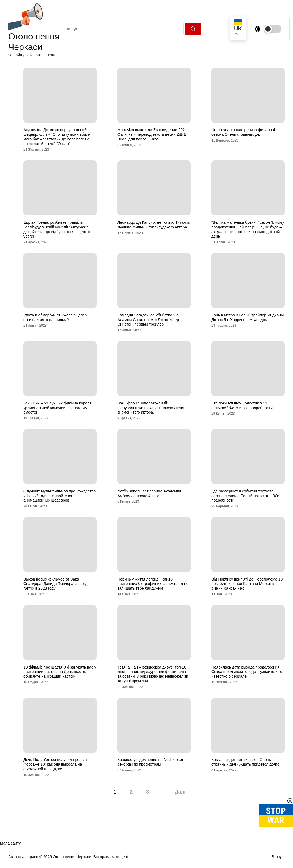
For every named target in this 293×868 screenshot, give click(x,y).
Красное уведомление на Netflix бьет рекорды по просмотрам (150, 762)
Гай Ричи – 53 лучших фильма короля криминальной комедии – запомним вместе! (57, 408)
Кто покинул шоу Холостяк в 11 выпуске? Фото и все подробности (242, 405)
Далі (180, 792)
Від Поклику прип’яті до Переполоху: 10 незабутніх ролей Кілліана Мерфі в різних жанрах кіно (247, 584)
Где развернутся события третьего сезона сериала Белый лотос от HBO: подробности (245, 496)
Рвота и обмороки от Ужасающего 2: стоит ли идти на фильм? (56, 317)
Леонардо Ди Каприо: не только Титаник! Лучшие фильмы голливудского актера (154, 225)
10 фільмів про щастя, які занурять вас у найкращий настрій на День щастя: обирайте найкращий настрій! (60, 672)
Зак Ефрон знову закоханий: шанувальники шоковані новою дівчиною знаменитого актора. (154, 408)
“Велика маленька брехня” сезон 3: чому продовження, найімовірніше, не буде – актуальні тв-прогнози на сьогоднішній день (248, 229)
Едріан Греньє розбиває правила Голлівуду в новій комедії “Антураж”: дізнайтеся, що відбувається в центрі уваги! (57, 229)
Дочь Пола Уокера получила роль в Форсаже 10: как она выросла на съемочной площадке (55, 764)
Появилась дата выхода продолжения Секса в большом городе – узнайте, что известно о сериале (247, 672)
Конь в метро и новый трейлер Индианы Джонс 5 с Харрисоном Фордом (248, 317)
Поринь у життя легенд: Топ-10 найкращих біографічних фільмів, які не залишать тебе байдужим (153, 584)
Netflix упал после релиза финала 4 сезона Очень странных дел (243, 132)
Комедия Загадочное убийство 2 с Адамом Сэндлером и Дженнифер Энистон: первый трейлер (148, 320)
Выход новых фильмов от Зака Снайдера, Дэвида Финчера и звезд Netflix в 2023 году (55, 584)
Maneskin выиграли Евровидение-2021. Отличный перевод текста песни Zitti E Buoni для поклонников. (153, 134)
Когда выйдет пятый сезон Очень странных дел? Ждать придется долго (245, 762)
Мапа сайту (10, 843)
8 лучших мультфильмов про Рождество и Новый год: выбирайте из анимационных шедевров (60, 496)
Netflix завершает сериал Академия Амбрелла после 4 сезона (149, 493)
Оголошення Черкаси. (73, 857)
